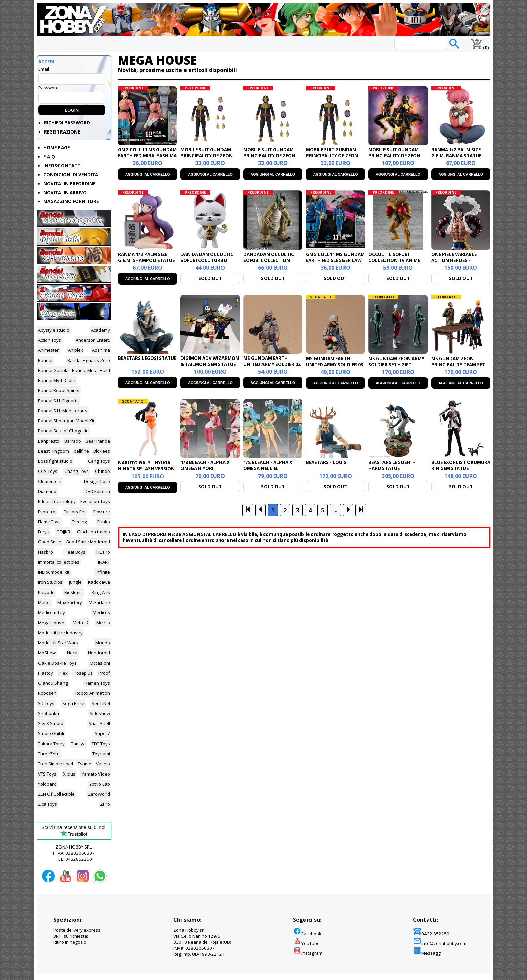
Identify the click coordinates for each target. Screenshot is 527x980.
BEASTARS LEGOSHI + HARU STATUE (392, 465)
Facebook (307, 934)
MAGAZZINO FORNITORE (71, 201)
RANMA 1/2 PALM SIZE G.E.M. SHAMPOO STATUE (146, 257)
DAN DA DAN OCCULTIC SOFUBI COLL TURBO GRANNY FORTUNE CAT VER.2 (207, 263)
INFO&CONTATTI (63, 166)
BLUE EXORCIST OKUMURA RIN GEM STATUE (461, 465)
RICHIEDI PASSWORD (67, 123)
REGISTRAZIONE (62, 132)
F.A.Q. (50, 157)
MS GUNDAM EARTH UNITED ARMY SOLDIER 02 (272, 361)
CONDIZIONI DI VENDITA (71, 175)
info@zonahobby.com (440, 943)
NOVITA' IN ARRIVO (65, 193)
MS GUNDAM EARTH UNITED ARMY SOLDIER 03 (335, 362)
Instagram (308, 953)
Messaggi (427, 953)
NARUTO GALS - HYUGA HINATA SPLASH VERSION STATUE (146, 469)
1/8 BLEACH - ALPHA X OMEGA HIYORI (205, 465)
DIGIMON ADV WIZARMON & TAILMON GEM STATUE (210, 361)
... (335, 510)
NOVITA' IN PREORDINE (69, 184)
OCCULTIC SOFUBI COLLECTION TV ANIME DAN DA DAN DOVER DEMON (394, 263)
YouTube (306, 943)
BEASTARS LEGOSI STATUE (147, 358)
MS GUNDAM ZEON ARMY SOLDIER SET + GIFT (396, 362)
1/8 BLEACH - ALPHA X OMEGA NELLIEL (268, 465)
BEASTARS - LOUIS (326, 462)
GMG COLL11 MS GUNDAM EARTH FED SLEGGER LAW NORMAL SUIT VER (335, 260)
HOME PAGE (56, 148)
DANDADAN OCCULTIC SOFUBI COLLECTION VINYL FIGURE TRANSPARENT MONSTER (272, 263)
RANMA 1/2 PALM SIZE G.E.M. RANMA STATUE (456, 153)
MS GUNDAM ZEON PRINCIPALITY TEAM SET (458, 362)
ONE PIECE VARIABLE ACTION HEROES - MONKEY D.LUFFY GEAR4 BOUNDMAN (458, 263)
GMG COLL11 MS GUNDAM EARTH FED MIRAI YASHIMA (147, 153)
